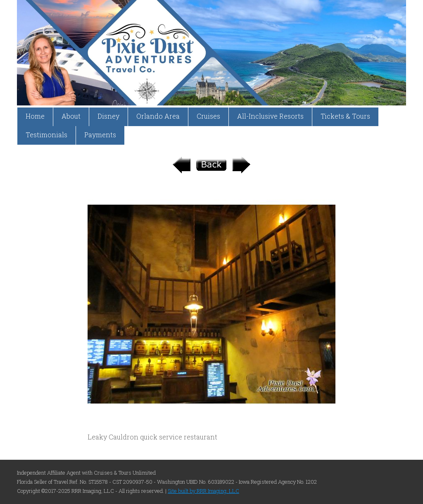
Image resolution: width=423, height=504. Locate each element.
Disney (108, 116)
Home (35, 116)
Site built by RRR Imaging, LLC (203, 491)
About (71, 116)
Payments (100, 135)
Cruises (208, 116)
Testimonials (46, 135)
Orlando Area (158, 116)
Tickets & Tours (345, 116)
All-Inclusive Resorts (270, 116)
